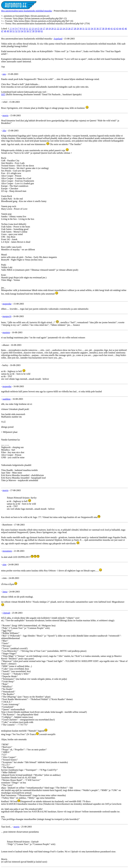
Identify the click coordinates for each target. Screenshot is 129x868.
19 (50, 29)
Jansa (5, 592)
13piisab (6, 613)
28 (75, 29)
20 (52, 29)
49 (8, 31)
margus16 (7, 316)
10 (24, 29)
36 (98, 29)
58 (33, 31)
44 (120, 29)
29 (78, 29)
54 (22, 31)
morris (5, 115)
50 (11, 31)
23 (61, 29)
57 (30, 31)
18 (47, 29)
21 (55, 29)
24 (64, 29)
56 (28, 31)
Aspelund (58, 39)
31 (83, 29)
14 (36, 29)
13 (33, 29)
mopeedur (7, 304)
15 (38, 29)
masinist (6, 332)
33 (89, 29)
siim (4, 565)
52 (16, 31)
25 (67, 29)
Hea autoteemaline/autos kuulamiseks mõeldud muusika (27, 11)
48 (5, 31)
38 (103, 29)
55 (25, 31)
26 (69, 29)
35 (95, 29)
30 (81, 29)
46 (126, 29)
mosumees (7, 551)
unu (4, 74)
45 (123, 29)
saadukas (6, 399)
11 (27, 29)
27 (72, 29)
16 (41, 29)
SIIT (3, 94)
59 (36, 31)
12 (30, 29)
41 (112, 29)
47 (2, 31)
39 (106, 29)
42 (114, 29)
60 (39, 31)
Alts (4, 131)
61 (42, 31)
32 (86, 29)
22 (58, 29)
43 (117, 29)
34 (92, 29)
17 (44, 29)
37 (100, 29)
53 (19, 31)
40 (109, 29)
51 (14, 31)
